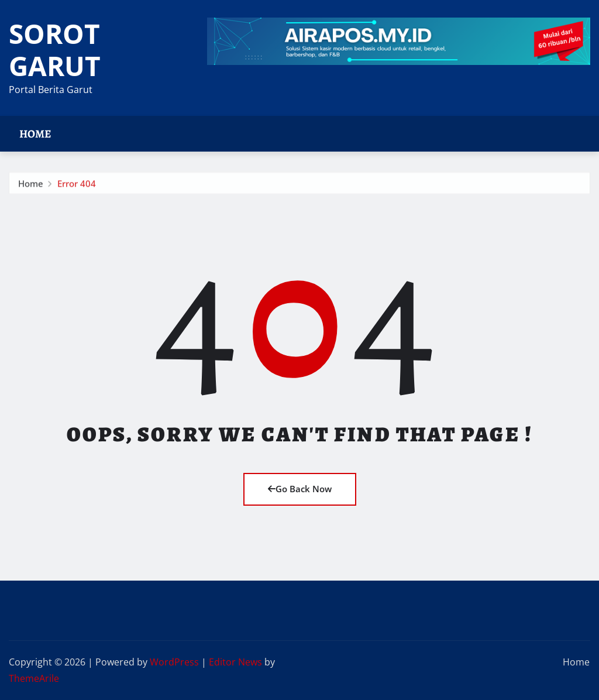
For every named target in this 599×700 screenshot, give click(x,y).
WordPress (174, 662)
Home (35, 134)
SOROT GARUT (55, 49)
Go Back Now (300, 489)
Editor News (235, 662)
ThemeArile (34, 678)
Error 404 (77, 186)
